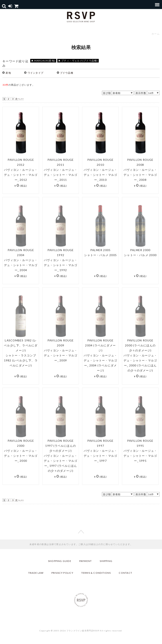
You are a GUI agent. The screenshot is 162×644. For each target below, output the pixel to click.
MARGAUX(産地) (43, 61)
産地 (8, 73)
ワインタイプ (36, 73)
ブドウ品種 (67, 73)
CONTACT (125, 573)
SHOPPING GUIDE (60, 561)
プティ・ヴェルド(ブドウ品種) (78, 61)
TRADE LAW (36, 573)
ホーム (156, 34)
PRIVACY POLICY (62, 573)
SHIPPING (106, 561)
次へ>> (20, 99)
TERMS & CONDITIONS (96, 573)
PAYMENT (86, 561)
